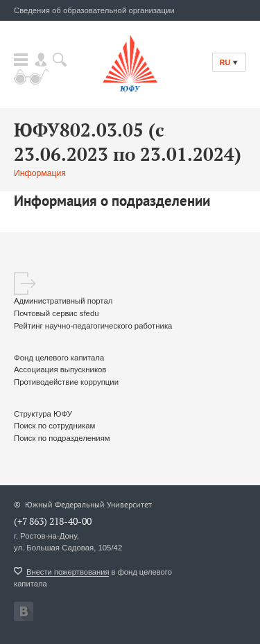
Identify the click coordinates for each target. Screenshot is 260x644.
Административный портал (63, 301)
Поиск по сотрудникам (54, 426)
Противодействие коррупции (66, 382)
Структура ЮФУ (43, 414)
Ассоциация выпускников (60, 369)
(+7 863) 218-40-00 (53, 521)
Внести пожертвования (68, 572)
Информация (40, 173)
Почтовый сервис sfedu (57, 313)
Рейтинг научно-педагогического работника (93, 326)
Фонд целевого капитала (59, 358)
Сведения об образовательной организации (94, 10)
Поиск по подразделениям (62, 438)
